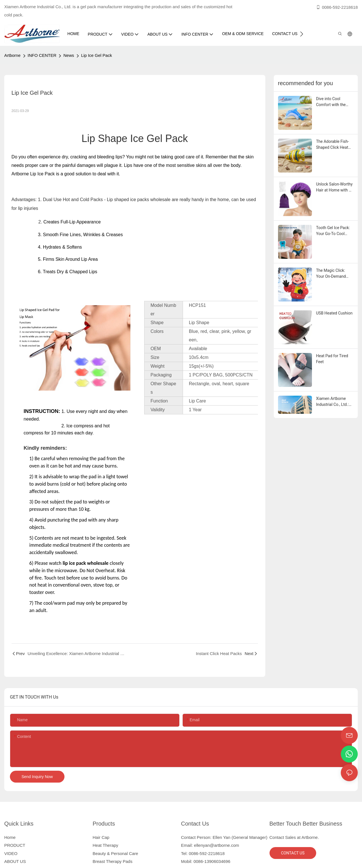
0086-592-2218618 (337, 7)
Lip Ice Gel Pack (97, 55)
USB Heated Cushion (334, 313)
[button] (302, 34)
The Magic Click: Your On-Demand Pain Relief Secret (332, 274)
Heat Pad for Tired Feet (332, 359)
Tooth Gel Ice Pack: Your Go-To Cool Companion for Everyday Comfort (333, 231)
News (69, 55)
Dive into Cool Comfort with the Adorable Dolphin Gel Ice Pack (335, 102)
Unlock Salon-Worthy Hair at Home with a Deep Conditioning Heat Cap (334, 188)
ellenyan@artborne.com (216, 845)
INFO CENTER (42, 55)
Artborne (12, 55)
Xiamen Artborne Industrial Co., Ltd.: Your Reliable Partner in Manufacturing (335, 402)
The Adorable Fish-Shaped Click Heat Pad (333, 145)
